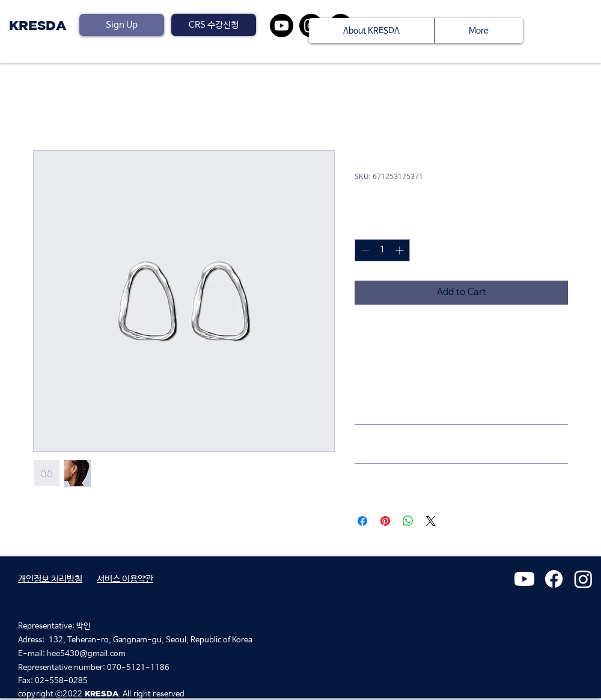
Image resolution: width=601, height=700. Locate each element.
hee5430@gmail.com (86, 654)
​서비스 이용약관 (125, 579)
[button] (214, 25)
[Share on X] (431, 521)
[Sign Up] (122, 25)
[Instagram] (583, 579)
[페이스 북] (554, 579)
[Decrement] (364, 250)
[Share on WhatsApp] (408, 521)
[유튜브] (282, 26)
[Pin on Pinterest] (385, 521)
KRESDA (38, 25)
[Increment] (401, 250)
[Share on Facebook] (362, 521)
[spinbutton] (382, 250)
